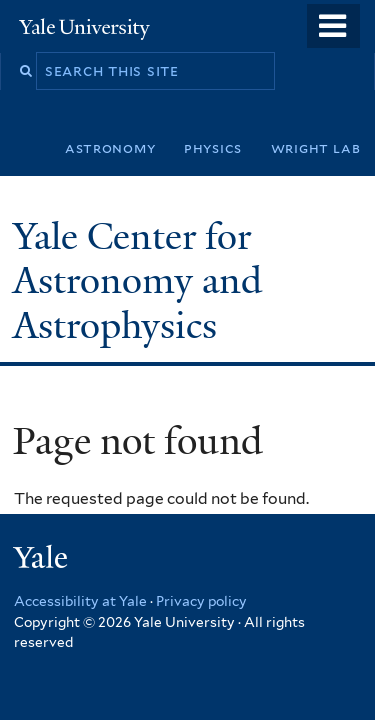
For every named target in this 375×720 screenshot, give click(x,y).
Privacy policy (201, 601)
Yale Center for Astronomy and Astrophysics (137, 281)
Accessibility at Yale (80, 601)
